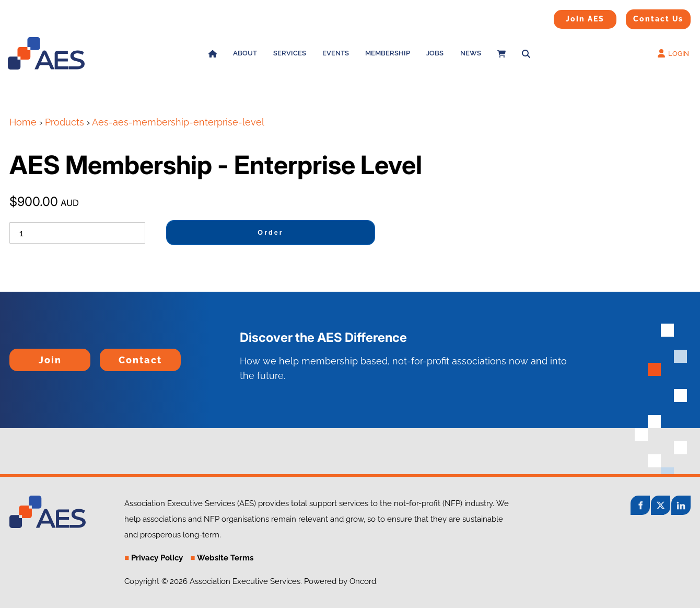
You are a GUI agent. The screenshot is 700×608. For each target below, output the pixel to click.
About (245, 53)
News (471, 53)
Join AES (569, 17)
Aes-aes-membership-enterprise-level (178, 122)
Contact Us (645, 16)
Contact (117, 356)
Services (290, 53)
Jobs (435, 53)
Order (270, 233)
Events (336, 53)
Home (23, 122)
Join (19, 356)
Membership (388, 53)
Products (65, 122)
